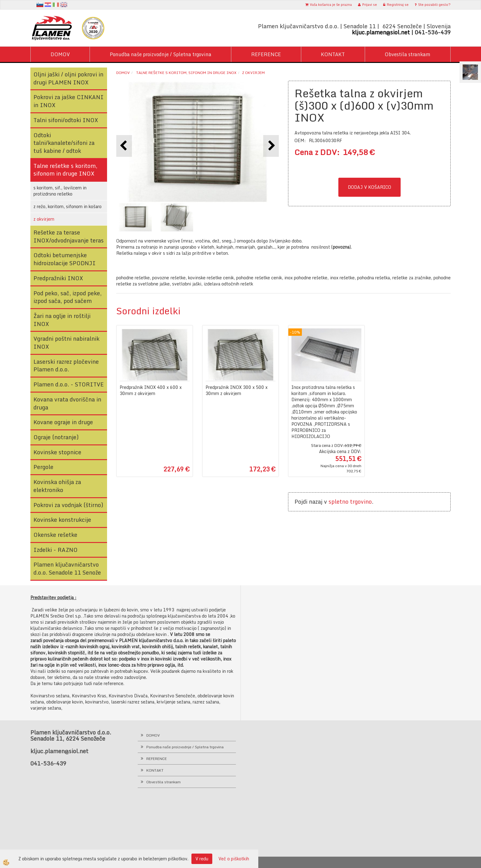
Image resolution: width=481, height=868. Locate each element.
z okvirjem (44, 219)
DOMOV (60, 54)
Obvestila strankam (408, 54)
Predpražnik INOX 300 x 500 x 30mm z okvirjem (237, 390)
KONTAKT (333, 54)
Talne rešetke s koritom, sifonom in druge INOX (186, 73)
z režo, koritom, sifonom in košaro (67, 206)
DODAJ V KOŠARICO (369, 187)
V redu (202, 859)
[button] (271, 146)
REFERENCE (266, 54)
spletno (339, 502)
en (64, 5)
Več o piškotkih (234, 859)
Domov (123, 73)
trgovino (361, 502)
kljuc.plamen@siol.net (381, 32)
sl (40, 5)
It (56, 5)
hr (48, 5)
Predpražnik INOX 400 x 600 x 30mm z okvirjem (151, 390)
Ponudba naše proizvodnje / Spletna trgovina (161, 54)
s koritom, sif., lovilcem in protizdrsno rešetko (60, 191)
